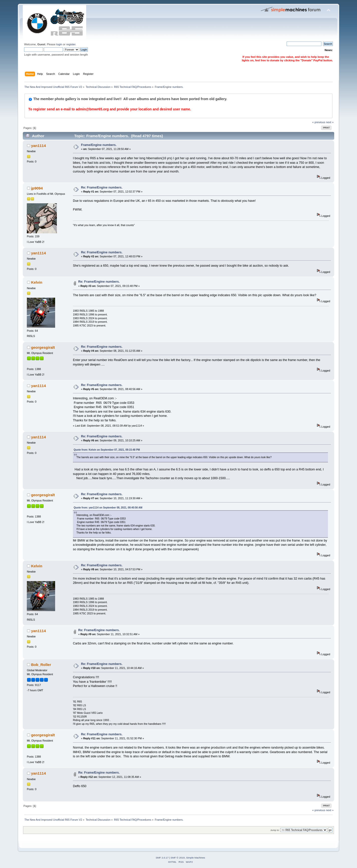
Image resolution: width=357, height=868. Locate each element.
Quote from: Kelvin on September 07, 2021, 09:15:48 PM (107, 450)
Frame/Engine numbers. (99, 145)
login (59, 44)
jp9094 (37, 188)
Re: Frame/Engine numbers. (102, 188)
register (71, 44)
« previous (319, 122)
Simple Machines (196, 858)
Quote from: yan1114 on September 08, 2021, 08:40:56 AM (108, 508)
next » (330, 122)
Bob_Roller (41, 665)
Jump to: (275, 830)
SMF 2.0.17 (162, 858)
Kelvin (37, 282)
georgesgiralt (43, 347)
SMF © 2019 (178, 858)
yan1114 (38, 146)
